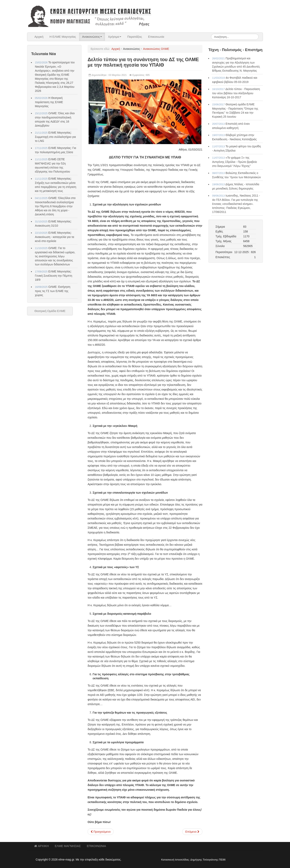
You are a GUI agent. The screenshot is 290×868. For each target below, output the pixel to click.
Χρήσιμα (115, 37)
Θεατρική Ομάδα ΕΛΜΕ (50, 311)
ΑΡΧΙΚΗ (41, 846)
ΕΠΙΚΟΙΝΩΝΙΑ (96, 846)
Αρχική (39, 37)
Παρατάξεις (135, 37)
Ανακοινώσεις (92, 37)
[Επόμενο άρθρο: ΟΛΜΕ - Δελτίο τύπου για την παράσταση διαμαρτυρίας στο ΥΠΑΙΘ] (192, 832)
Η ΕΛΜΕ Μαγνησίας (63, 37)
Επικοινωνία (156, 37)
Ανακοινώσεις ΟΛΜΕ (156, 49)
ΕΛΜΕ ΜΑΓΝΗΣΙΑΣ (68, 846)
